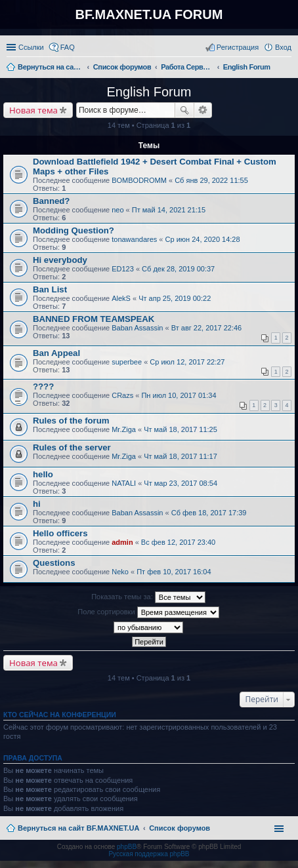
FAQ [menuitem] (68, 47)
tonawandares (134, 239)
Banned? (51, 201)
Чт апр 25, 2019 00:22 (175, 298)
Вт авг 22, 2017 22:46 (207, 328)
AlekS (121, 298)
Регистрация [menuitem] (238, 47)
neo (117, 210)
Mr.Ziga (124, 429)
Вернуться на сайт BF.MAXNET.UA (78, 828)
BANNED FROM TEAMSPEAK (94, 319)
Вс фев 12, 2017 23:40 (178, 542)
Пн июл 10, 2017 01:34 (179, 395)
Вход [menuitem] (283, 47)
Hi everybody (60, 260)
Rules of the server (72, 447)
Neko (120, 572)
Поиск (184, 110)
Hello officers (60, 533)
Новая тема (33, 110)
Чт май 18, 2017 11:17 (181, 456)
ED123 (123, 269)
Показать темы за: (148, 597)
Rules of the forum (71, 421)
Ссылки (31, 47)
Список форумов (180, 828)
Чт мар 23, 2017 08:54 (181, 483)
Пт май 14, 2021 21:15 (169, 210)
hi (37, 504)
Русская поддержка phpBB (149, 854)
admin (122, 542)
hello (43, 474)
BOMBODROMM (139, 180)
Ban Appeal (56, 353)
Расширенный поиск (203, 110)
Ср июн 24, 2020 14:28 (203, 239)
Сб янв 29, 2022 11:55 (211, 180)
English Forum (149, 92)
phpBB (127, 847)
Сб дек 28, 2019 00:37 (178, 269)
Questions (54, 563)
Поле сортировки (148, 612)
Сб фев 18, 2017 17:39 (209, 513)
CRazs (122, 395)
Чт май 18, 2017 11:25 (181, 429)
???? (43, 386)
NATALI (124, 483)
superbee (127, 362)
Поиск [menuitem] (287, 68)
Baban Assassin (137, 328)
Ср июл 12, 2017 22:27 (187, 362)
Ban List (50, 289)
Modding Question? (74, 230)
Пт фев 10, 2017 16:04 (174, 572)
